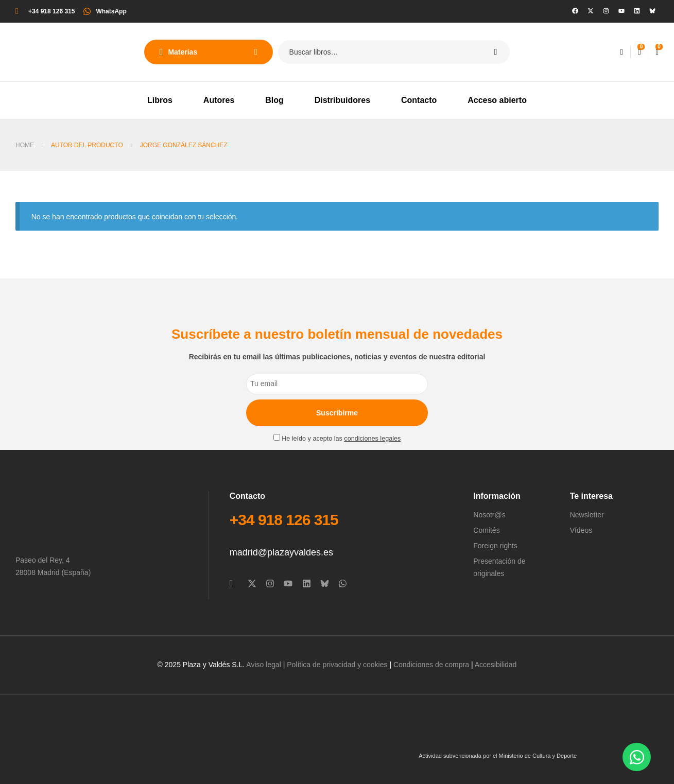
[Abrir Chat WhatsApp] (637, 757)
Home (25, 145)
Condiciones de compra (431, 665)
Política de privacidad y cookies (337, 665)
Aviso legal (263, 665)
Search (496, 52)
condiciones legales (372, 439)
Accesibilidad (496, 665)
